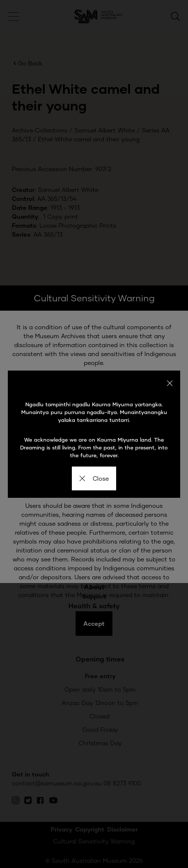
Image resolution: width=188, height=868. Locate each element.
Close (94, 478)
